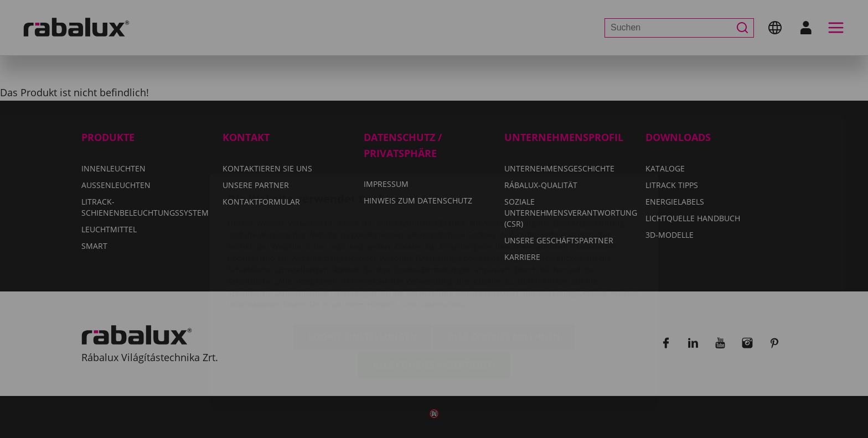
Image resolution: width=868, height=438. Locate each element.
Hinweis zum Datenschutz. (418, 239)
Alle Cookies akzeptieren (434, 300)
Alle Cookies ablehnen (504, 272)
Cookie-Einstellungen (362, 272)
